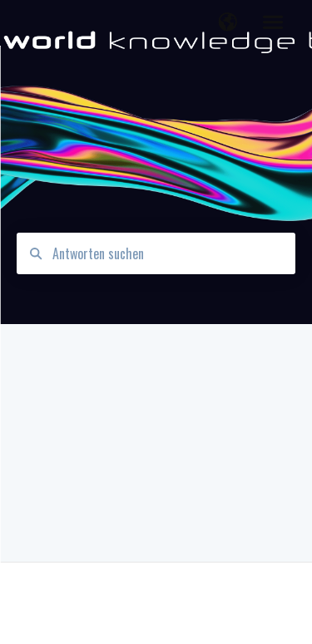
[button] (228, 23)
